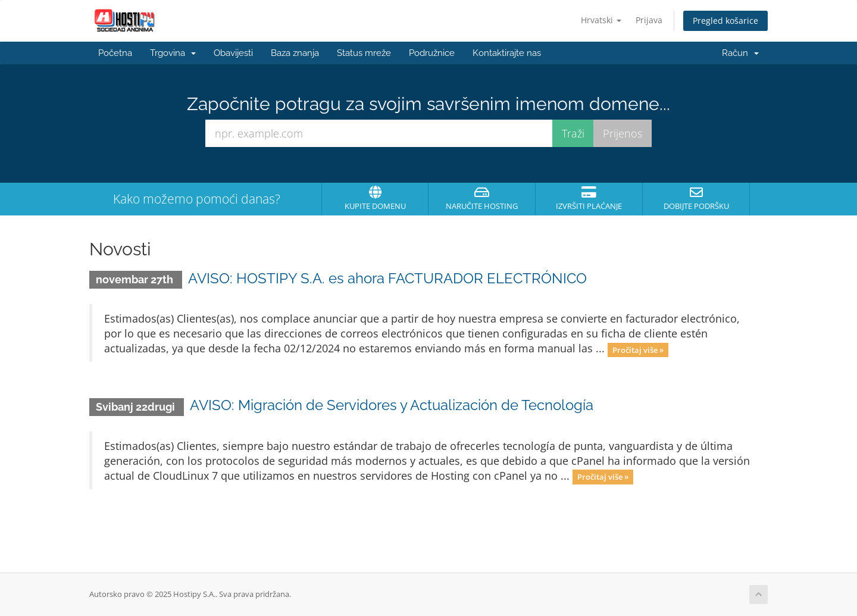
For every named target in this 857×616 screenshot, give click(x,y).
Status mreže (364, 53)
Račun (740, 53)
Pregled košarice (725, 21)
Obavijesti (233, 53)
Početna (115, 53)
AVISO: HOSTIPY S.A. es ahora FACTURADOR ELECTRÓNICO (387, 278)
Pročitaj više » (638, 349)
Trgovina (173, 53)
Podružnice (432, 53)
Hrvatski (601, 20)
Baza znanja (295, 53)
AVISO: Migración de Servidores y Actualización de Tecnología (392, 405)
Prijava (649, 20)
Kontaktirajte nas (507, 53)
